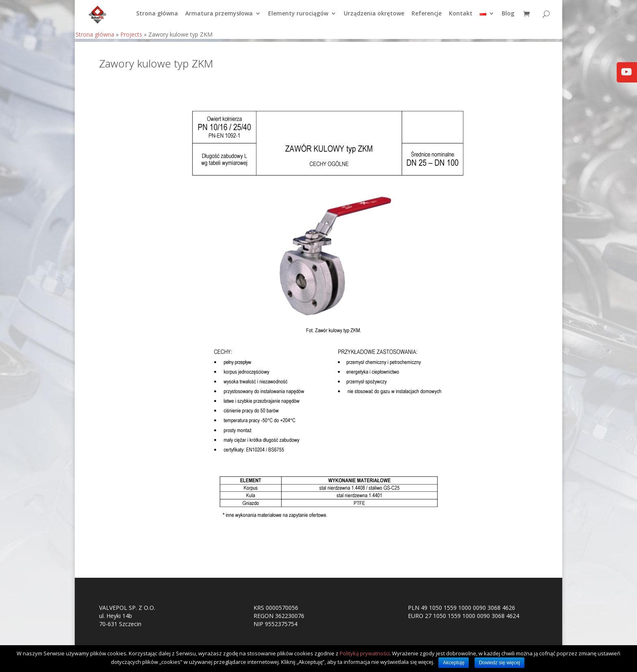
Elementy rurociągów (298, 17)
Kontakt (461, 17)
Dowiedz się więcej (499, 663)
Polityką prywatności (365, 653)
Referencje (427, 17)
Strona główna (157, 17)
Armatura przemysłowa (219, 17)
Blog (508, 17)
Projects (131, 37)
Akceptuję (454, 663)
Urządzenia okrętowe (374, 17)
